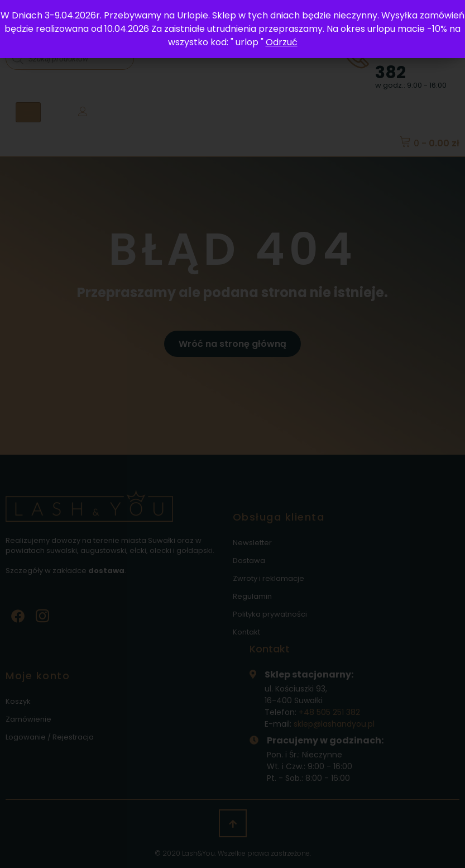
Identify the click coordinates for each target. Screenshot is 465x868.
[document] (232, 434)
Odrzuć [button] (282, 42)
